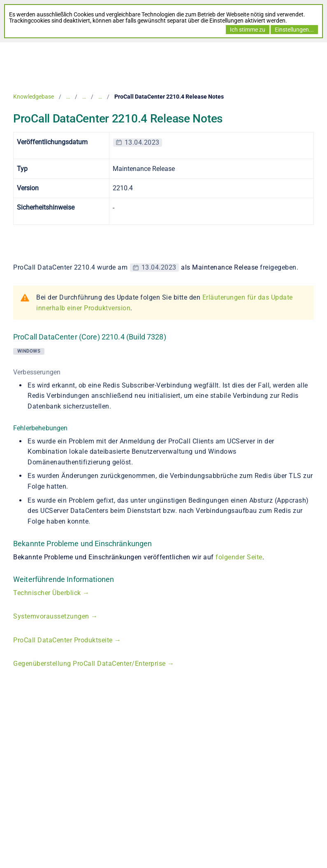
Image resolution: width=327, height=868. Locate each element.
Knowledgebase (34, 97)
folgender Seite (239, 557)
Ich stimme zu (248, 30)
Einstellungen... (294, 30)
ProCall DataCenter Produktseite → (67, 640)
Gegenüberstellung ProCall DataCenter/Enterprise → (95, 664)
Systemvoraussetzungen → (56, 616)
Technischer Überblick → (52, 593)
